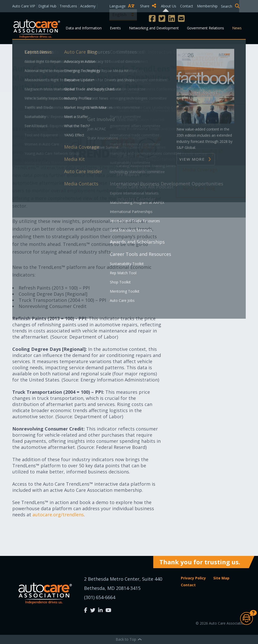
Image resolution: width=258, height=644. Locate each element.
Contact (187, 6)
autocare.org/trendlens (58, 515)
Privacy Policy (193, 578)
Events (115, 28)
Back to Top (129, 639)
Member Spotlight (203, 151)
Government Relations (206, 28)
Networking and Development (154, 28)
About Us (169, 6)
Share (148, 6)
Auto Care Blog (199, 188)
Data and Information (84, 28)
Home (19, 58)
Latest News (59, 58)
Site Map (221, 578)
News (237, 28)
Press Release (197, 114)
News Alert (194, 132)
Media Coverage (200, 170)
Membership (207, 6)
